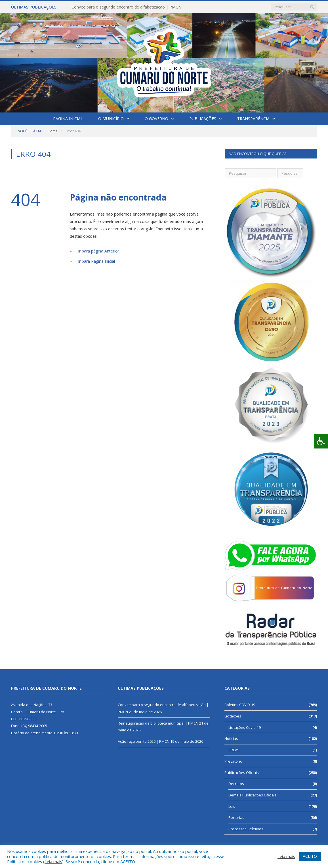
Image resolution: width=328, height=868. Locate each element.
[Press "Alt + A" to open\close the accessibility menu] (321, 441)
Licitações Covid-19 (245, 727)
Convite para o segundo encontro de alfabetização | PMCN (126, 7)
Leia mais (53, 861)
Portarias (236, 817)
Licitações (233, 716)
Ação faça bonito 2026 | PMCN (144, 741)
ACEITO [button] (310, 856)
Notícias (231, 738)
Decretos (236, 784)
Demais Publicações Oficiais (253, 795)
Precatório (233, 761)
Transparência (253, 119)
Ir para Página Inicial (96, 261)
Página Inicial (68, 119)
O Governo (156, 119)
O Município (111, 119)
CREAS (234, 750)
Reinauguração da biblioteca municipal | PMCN (158, 723)
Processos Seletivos (246, 829)
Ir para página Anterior (99, 251)
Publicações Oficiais (242, 773)
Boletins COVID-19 (240, 705)
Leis (232, 806)
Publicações (203, 119)
